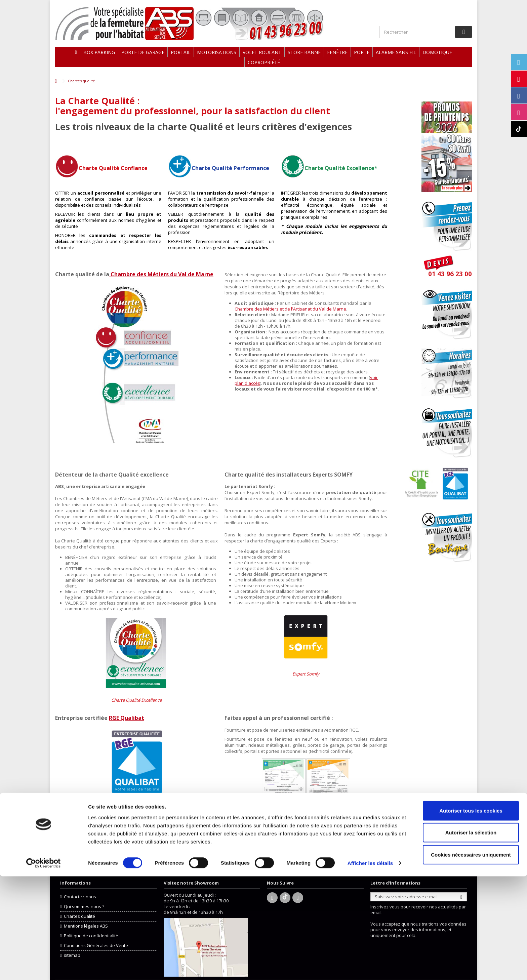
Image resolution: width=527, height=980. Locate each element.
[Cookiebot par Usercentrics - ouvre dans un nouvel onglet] (44, 967)
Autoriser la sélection (471, 936)
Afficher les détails (370, 967)
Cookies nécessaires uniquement (471, 958)
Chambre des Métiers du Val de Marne (161, 274)
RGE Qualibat (127, 718)
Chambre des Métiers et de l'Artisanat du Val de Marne (290, 309)
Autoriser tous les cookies (471, 914)
